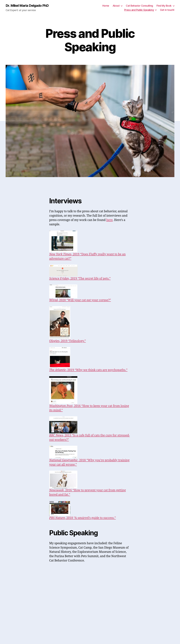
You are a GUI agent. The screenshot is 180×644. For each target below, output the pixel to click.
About (116, 6)
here (110, 220)
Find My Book (164, 6)
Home (106, 6)
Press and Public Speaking (139, 10)
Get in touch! (167, 10)
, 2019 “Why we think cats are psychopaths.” (88, 370)
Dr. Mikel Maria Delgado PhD (27, 6)
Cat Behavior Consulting (139, 6)
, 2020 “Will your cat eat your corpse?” (80, 300)
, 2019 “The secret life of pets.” (80, 279)
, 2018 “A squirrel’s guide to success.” (82, 518)
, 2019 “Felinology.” (67, 341)
